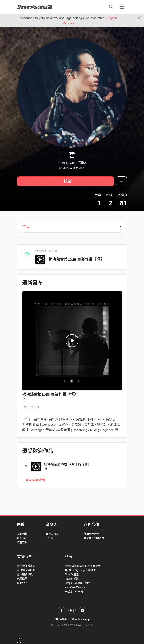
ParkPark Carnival (75, 587)
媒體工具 (22, 542)
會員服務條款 (25, 574)
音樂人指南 (52, 534)
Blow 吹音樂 (72, 574)
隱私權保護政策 (26, 566)
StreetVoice (35, 7)
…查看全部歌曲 (34, 480)
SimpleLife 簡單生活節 (77, 583)
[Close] (139, 18)
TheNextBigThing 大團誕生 (80, 570)
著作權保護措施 (26, 570)
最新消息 (22, 538)
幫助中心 (22, 583)
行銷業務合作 (91, 534)
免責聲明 (22, 579)
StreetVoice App (81, 619)
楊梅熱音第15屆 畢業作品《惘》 (76, 259)
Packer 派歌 (72, 579)
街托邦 (50, 538)
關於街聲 (22, 534)
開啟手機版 (61, 619)
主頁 (26, 227)
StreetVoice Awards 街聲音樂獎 (83, 566)
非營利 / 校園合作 (94, 538)
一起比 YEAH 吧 (74, 592)
